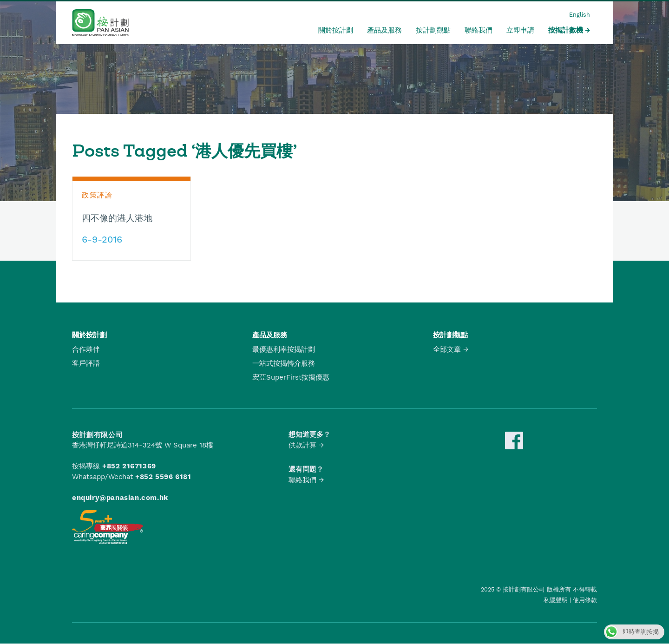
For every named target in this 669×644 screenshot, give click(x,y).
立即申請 (520, 30)
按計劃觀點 (433, 30)
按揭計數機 (566, 30)
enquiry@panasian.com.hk (120, 498)
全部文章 (447, 349)
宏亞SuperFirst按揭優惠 (291, 377)
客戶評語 (86, 363)
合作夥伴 (86, 349)
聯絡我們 (479, 30)
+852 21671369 (129, 466)
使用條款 (585, 600)
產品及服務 (384, 30)
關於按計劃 (336, 30)
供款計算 (302, 445)
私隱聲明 (556, 600)
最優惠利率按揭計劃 (284, 349)
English (580, 15)
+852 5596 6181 (163, 477)
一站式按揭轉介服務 (284, 363)
